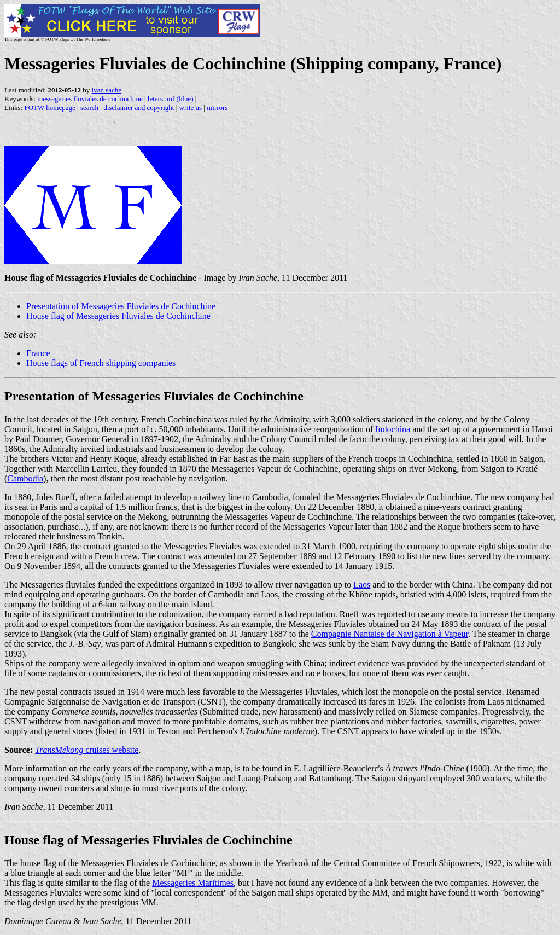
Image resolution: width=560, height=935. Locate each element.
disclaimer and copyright (139, 108)
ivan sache (107, 90)
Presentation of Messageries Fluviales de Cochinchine (121, 306)
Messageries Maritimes (193, 883)
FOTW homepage (49, 108)
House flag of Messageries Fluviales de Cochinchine (118, 316)
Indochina (393, 429)
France (38, 353)
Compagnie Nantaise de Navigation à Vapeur (390, 634)
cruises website (87, 750)
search (89, 108)
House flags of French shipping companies (101, 363)
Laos (362, 585)
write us (191, 108)
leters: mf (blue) (171, 99)
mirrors (217, 108)
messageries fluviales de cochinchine (90, 99)
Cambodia (25, 478)
